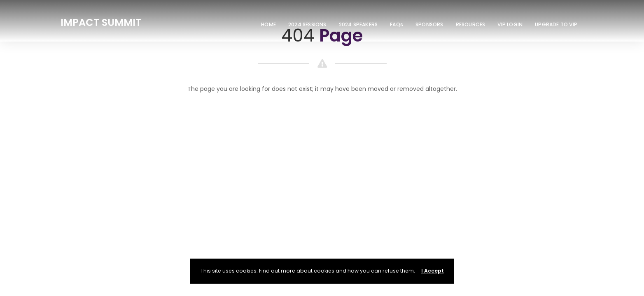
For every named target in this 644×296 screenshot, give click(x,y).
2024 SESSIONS (307, 24)
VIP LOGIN (510, 24)
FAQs (397, 24)
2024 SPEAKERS (358, 24)
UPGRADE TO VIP (556, 24)
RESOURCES (471, 24)
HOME (268, 24)
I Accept (433, 271)
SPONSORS (429, 24)
